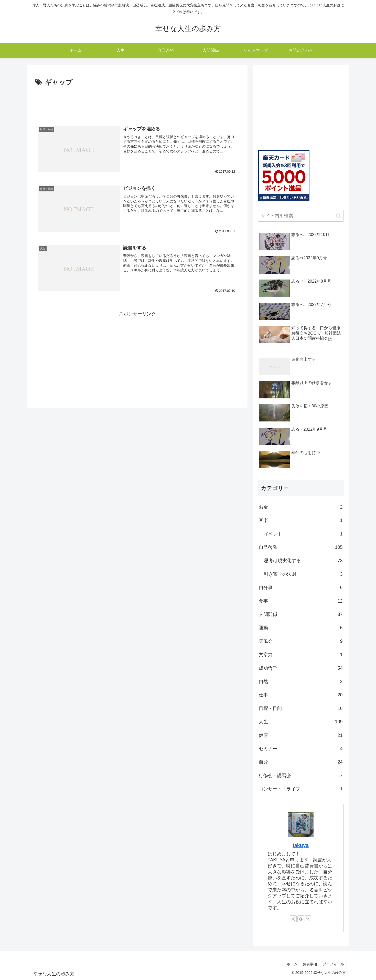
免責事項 (310, 964)
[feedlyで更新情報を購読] (301, 919)
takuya (301, 845)
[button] (339, 216)
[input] (301, 216)
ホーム (292, 964)
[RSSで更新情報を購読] (308, 919)
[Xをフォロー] (293, 919)
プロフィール (333, 964)
